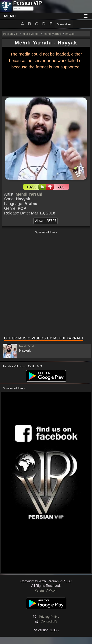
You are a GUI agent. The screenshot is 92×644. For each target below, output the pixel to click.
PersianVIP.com (46, 590)
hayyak (70, 34)
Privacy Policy (49, 617)
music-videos (31, 34)
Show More (64, 24)
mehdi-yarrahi (52, 34)
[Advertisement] (46, 284)
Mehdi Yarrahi (29, 194)
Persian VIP (11, 34)
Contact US (49, 621)
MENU (10, 16)
